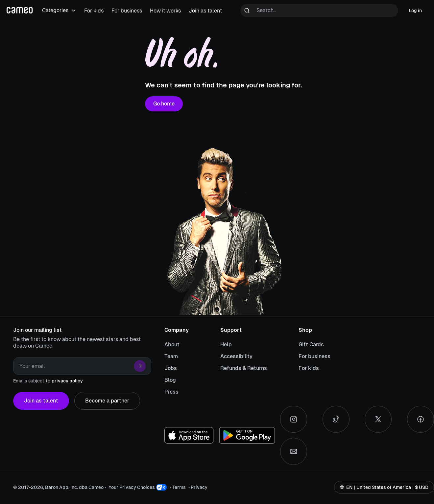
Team (171, 356)
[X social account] (378, 419)
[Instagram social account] (294, 419)
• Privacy (198, 487)
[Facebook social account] (421, 419)
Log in (415, 11)
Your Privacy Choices (132, 487)
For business (314, 356)
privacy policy (67, 381)
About (172, 344)
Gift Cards (311, 344)
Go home (164, 104)
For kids (309, 368)
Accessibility (236, 356)
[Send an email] (294, 451)
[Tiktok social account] (336, 419)
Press (171, 392)
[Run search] (247, 11)
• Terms (178, 487)
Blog (170, 380)
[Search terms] (320, 11)
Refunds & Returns (244, 368)
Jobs (171, 368)
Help (226, 344)
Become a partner (107, 401)
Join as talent (41, 401)
